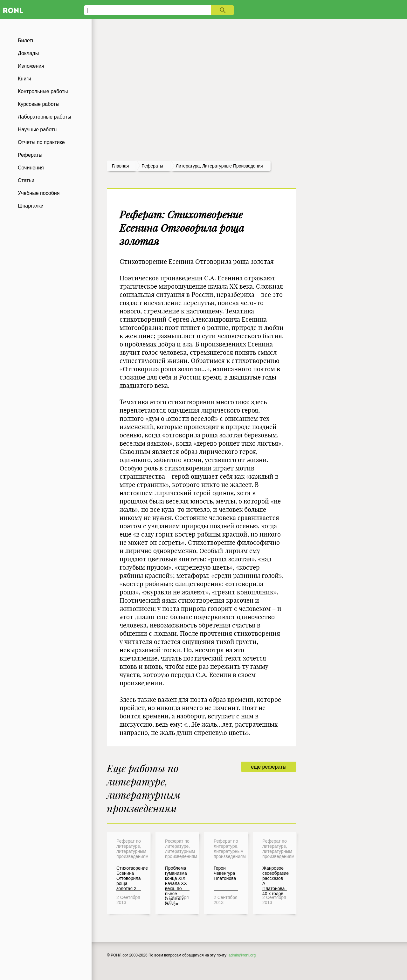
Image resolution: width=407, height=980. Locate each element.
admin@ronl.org (242, 955)
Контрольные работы (43, 91)
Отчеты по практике (41, 142)
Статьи (26, 180)
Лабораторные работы (45, 117)
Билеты (27, 41)
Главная (120, 166)
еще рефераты (269, 767)
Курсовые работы (39, 104)
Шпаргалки (31, 206)
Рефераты (30, 155)
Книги (24, 79)
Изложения (31, 66)
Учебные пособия (39, 193)
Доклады (28, 53)
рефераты (152, 166)
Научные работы (38, 130)
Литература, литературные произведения (219, 166)
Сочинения (31, 168)
